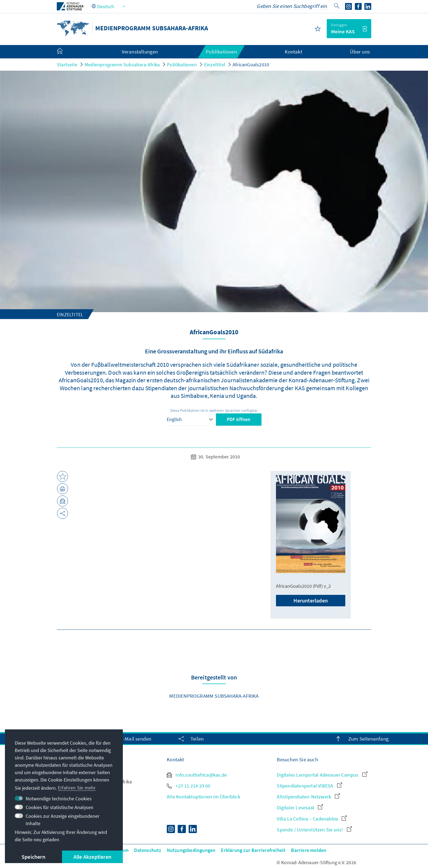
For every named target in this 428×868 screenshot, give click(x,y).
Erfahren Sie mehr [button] (77, 788)
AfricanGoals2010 (251, 65)
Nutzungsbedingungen (191, 850)
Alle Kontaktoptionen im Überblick (203, 797)
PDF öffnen (239, 419)
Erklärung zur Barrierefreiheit (253, 850)
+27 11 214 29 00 (188, 786)
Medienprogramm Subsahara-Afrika (122, 65)
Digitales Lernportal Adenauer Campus (322, 775)
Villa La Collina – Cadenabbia (312, 819)
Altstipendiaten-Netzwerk (308, 797)
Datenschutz (148, 850)
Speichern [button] (33, 857)
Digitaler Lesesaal (300, 808)
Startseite (67, 65)
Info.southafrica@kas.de (197, 775)
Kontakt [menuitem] (293, 52)
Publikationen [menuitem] (221, 52)
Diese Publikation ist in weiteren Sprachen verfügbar (214, 410)
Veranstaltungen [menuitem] (140, 52)
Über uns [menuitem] (360, 52)
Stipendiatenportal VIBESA (309, 786)
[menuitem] (65, 52)
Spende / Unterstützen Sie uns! (314, 830)
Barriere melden (309, 850)
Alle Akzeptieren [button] (92, 857)
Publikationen (182, 65)
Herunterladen (311, 600)
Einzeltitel (215, 65)
